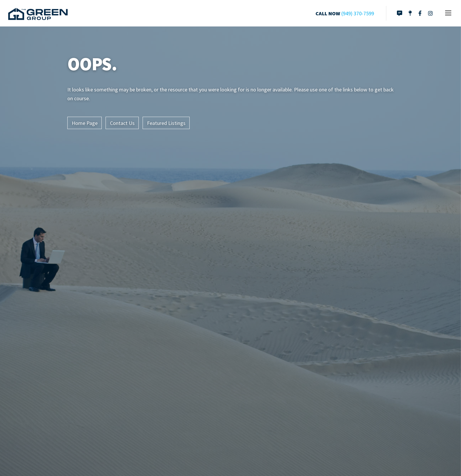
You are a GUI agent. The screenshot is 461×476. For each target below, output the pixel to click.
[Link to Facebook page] (420, 13)
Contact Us (122, 123)
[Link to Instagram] (430, 13)
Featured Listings (166, 123)
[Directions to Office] (410, 13)
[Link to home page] (38, 13)
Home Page (85, 123)
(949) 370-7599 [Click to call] (358, 13)
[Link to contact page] (400, 13)
